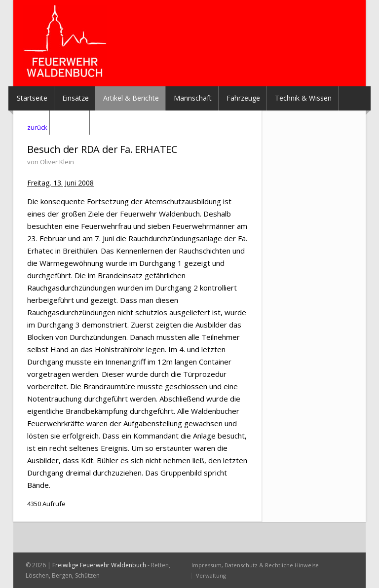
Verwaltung (211, 575)
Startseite (32, 98)
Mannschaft (193, 98)
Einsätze (76, 98)
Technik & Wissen (303, 98)
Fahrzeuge (243, 98)
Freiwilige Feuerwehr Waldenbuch (99, 565)
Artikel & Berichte (131, 98)
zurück (37, 127)
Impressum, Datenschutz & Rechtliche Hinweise (255, 565)
